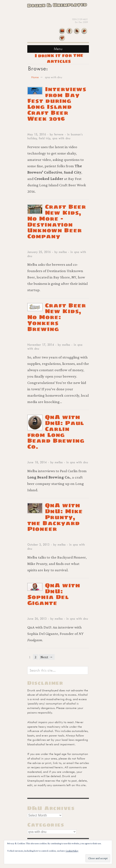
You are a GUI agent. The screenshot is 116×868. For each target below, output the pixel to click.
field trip (45, 138)
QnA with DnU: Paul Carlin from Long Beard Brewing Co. (56, 432)
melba (63, 252)
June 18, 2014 (37, 462)
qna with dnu (61, 138)
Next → (47, 657)
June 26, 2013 (37, 619)
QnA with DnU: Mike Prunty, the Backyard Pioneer (55, 517)
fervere (59, 134)
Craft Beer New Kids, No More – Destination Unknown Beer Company (57, 221)
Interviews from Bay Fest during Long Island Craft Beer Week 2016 (57, 104)
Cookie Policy (72, 851)
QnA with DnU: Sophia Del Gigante (54, 594)
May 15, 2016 (37, 134)
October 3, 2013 (38, 545)
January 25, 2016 (39, 252)
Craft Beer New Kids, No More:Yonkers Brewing (57, 317)
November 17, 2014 (41, 345)
